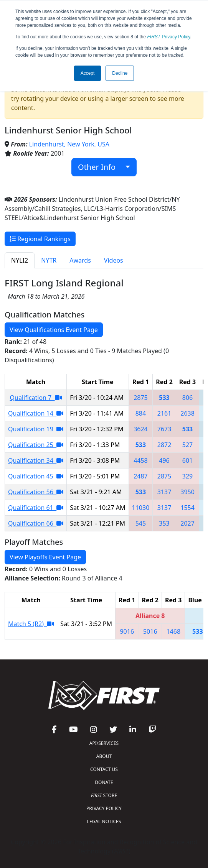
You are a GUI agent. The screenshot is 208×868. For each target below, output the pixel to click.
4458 (141, 460)
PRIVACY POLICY (104, 808)
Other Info (101, 167)
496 (164, 460)
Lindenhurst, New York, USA (69, 144)
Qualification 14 (36, 413)
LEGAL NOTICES (104, 821)
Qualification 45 (36, 476)
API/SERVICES (104, 743)
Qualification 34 (36, 460)
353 (164, 523)
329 (187, 476)
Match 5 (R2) (31, 624)
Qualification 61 (36, 508)
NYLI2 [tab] (20, 260)
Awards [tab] (80, 260)
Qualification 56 (36, 492)
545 (141, 523)
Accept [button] (88, 73)
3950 (187, 492)
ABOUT (104, 756)
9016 (127, 631)
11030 (141, 508)
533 (164, 398)
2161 (164, 413)
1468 (173, 631)
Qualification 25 (36, 445)
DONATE (104, 782)
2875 (141, 398)
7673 (164, 429)
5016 (150, 631)
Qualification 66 (36, 523)
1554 (187, 508)
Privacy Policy (169, 37)
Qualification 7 (36, 398)
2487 (141, 476)
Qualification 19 (36, 429)
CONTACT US (104, 769)
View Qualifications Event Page (54, 330)
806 (187, 398)
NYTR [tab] (49, 260)
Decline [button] (120, 73)
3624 (141, 429)
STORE (104, 795)
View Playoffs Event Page (45, 557)
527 (187, 445)
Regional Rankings (40, 239)
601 (187, 460)
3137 (164, 492)
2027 (187, 523)
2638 (187, 413)
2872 (164, 445)
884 (141, 413)
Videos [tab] (114, 260)
